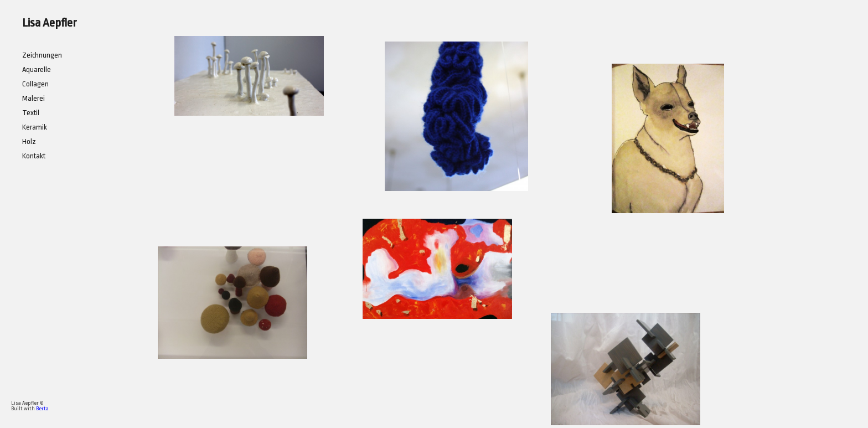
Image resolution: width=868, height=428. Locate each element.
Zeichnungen (42, 55)
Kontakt (34, 156)
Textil (31, 113)
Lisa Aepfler (50, 23)
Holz (29, 141)
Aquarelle (37, 69)
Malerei (33, 98)
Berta (42, 409)
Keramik (35, 127)
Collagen (35, 84)
